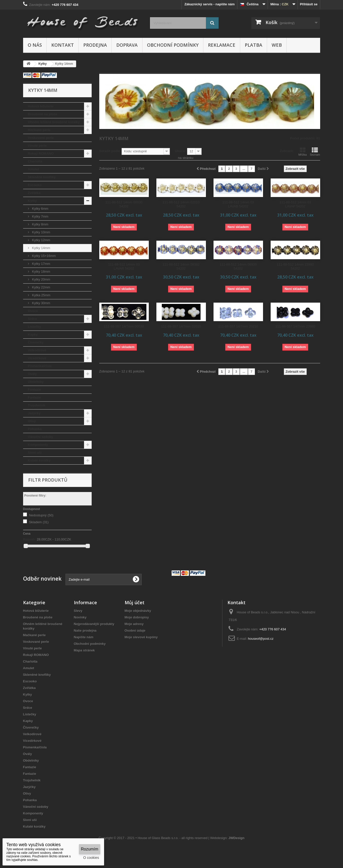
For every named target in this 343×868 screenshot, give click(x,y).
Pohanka (35, 429)
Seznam (315, 152)
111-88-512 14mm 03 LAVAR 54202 (124, 266)
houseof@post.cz (261, 639)
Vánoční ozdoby (41, 437)
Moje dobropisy (137, 617)
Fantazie (35, 390)
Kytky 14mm (41, 248)
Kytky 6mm (40, 209)
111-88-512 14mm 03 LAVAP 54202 (295, 204)
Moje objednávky (138, 611)
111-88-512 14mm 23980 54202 (295, 266)
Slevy (78, 611)
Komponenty (38, 445)
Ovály (32, 374)
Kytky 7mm (40, 216)
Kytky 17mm (41, 264)
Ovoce (33, 311)
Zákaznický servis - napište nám (209, 4)
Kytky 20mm (41, 279)
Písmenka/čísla (40, 366)
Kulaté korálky (39, 460)
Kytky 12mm (41, 240)
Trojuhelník (37, 405)
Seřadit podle (110, 151)
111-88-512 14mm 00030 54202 (124, 204)
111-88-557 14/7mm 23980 (295, 326)
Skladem (39, 522)
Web (277, 45)
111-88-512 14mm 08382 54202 (181, 266)
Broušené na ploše (43, 114)
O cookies (91, 858)
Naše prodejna (85, 630)
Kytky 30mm (41, 303)
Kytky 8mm (40, 224)
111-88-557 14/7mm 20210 (238, 326)
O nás (35, 45)
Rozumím (90, 849)
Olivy (32, 421)
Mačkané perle (39, 130)
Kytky (32, 201)
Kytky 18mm (41, 272)
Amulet (34, 169)
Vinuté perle (37, 146)
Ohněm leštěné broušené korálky (54, 122)
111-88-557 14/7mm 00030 (124, 326)
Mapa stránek (84, 650)
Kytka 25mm (41, 295)
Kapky (33, 334)
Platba (254, 45)
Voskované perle (41, 138)
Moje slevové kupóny (141, 637)
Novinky (80, 617)
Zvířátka (34, 193)
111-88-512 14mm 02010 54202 (181, 204)
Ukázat (180, 151)
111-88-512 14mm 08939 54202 (238, 266)
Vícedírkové (37, 358)
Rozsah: (30, 539)
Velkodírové (37, 350)
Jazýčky (34, 413)
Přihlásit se (309, 4)
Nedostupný (41, 515)
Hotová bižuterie (41, 106)
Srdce (32, 319)
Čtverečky (36, 342)
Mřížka (303, 152)
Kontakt (63, 45)
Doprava (127, 45)
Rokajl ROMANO (41, 153)
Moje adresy (134, 624)
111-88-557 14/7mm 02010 (181, 326)
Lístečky (35, 327)
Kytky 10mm (41, 232)
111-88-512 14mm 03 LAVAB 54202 (238, 204)
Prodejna (95, 45)
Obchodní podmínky (173, 45)
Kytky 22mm (41, 287)
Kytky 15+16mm (44, 256)
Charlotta (35, 161)
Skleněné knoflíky (42, 177)
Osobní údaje (135, 630)
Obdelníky (36, 382)
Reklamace (222, 45)
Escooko (35, 185)
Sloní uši (35, 453)
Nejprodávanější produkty (94, 624)
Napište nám (84, 637)
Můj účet (135, 602)
